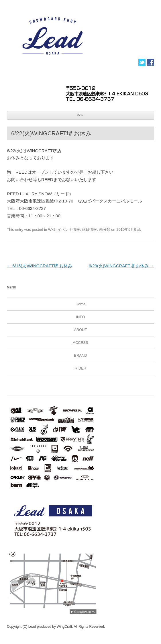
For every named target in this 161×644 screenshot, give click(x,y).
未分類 (105, 229)
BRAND (80, 355)
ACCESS (80, 343)
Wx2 (52, 229)
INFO (80, 317)
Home (81, 304)
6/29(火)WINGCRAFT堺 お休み (121, 266)
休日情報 (89, 229)
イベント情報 (69, 229)
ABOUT (81, 330)
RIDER (80, 368)
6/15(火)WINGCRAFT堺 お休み (40, 266)
